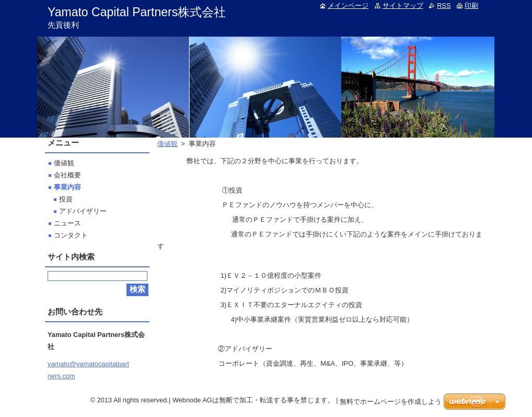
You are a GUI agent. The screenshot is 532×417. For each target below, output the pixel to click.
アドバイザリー (83, 211)
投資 (66, 199)
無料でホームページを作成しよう (391, 402)
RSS (444, 5)
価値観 (167, 144)
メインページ (348, 5)
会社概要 (67, 175)
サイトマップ (403, 5)
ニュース (67, 223)
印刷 (471, 5)
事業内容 (67, 187)
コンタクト (71, 235)
